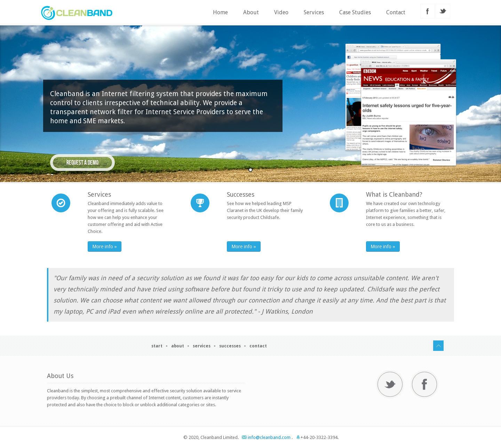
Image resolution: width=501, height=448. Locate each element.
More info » (105, 246)
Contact (396, 12)
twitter (443, 11)
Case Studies (355, 12)
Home (220, 12)
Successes (230, 346)
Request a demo (82, 163)
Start (157, 346)
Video (281, 12)
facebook (428, 11)
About (251, 12)
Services (314, 12)
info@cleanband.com (267, 437)
